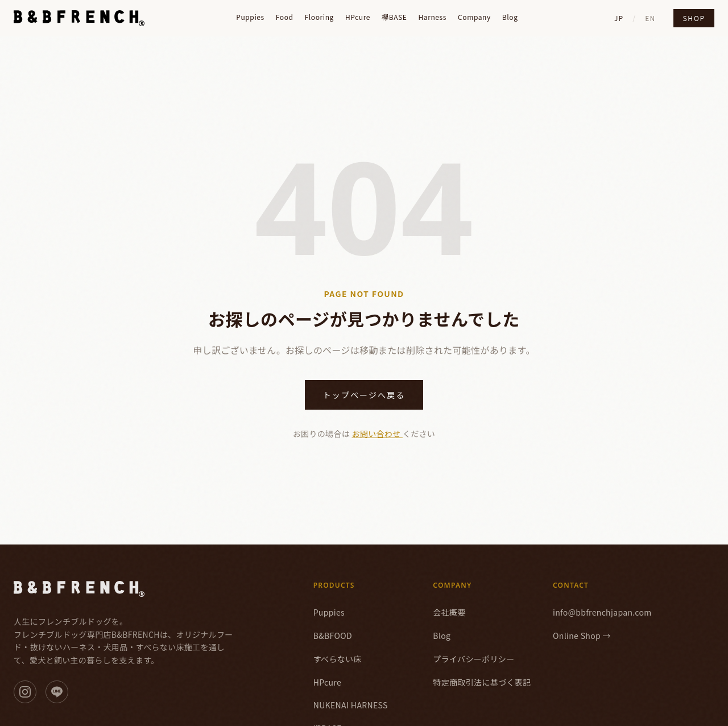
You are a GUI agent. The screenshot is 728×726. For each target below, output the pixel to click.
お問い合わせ (377, 434)
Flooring (319, 17)
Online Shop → (582, 636)
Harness (432, 17)
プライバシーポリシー (473, 659)
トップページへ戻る (364, 395)
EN (650, 18)
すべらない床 (338, 659)
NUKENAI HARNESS (351, 705)
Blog (510, 17)
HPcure (358, 17)
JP (619, 18)
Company (474, 17)
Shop (694, 18)
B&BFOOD (333, 636)
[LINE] (57, 692)
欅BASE (394, 17)
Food (285, 17)
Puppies (250, 17)
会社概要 (449, 612)
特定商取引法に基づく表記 (482, 682)
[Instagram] (25, 692)
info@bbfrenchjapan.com (602, 612)
